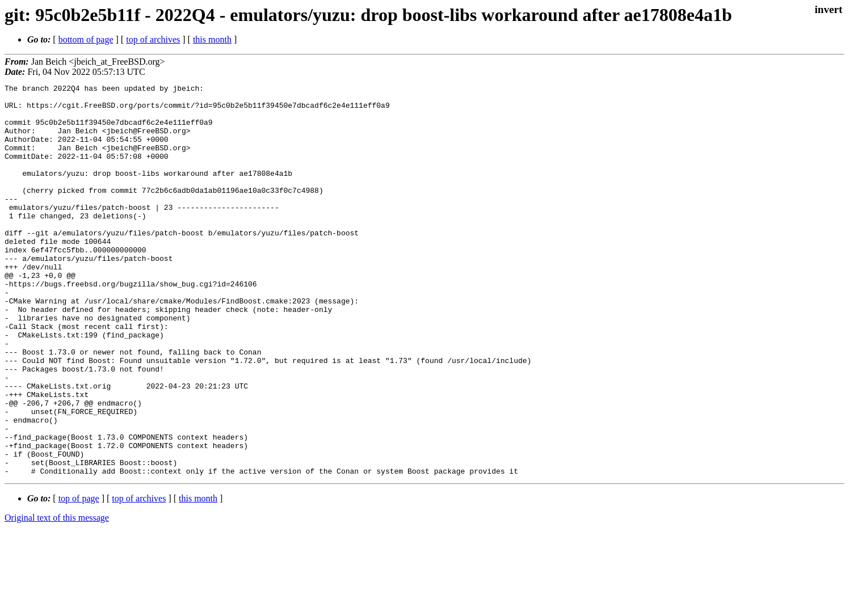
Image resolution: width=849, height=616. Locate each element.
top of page (79, 577)
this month (212, 39)
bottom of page (86, 39)
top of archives (153, 39)
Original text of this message (57, 596)
